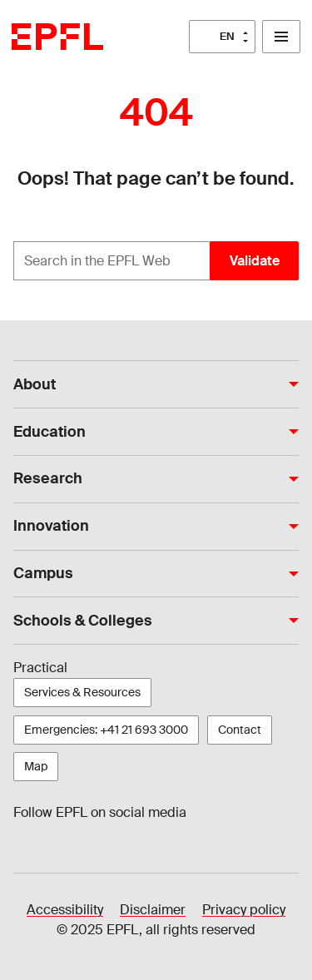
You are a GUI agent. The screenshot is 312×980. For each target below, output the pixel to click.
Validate (255, 261)
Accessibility (65, 910)
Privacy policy (244, 910)
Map (36, 766)
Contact (240, 730)
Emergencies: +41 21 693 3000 (106, 730)
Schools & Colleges (83, 621)
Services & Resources (82, 692)
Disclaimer (153, 910)
